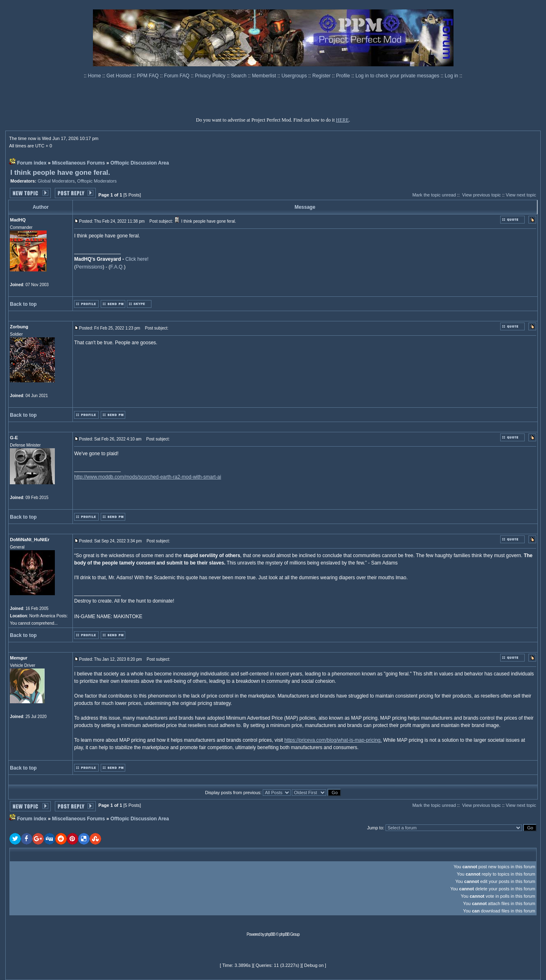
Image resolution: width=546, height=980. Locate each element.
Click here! (137, 259)
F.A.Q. (117, 267)
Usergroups (295, 76)
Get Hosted (120, 76)
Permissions (89, 267)
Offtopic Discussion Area (140, 163)
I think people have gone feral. (60, 173)
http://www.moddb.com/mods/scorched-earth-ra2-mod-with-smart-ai (148, 477)
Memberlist (265, 76)
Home (95, 76)
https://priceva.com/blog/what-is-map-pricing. (333, 740)
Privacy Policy (211, 76)
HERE (342, 120)
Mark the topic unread (434, 195)
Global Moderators (56, 181)
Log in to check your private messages (398, 76)
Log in (452, 76)
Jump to (375, 828)
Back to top (23, 304)
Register (322, 76)
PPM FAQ (148, 76)
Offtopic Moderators (97, 181)
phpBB (270, 934)
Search (239, 76)
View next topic (521, 195)
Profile (344, 76)
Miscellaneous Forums (78, 163)
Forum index (32, 163)
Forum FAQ (177, 76)
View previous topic (482, 195)
